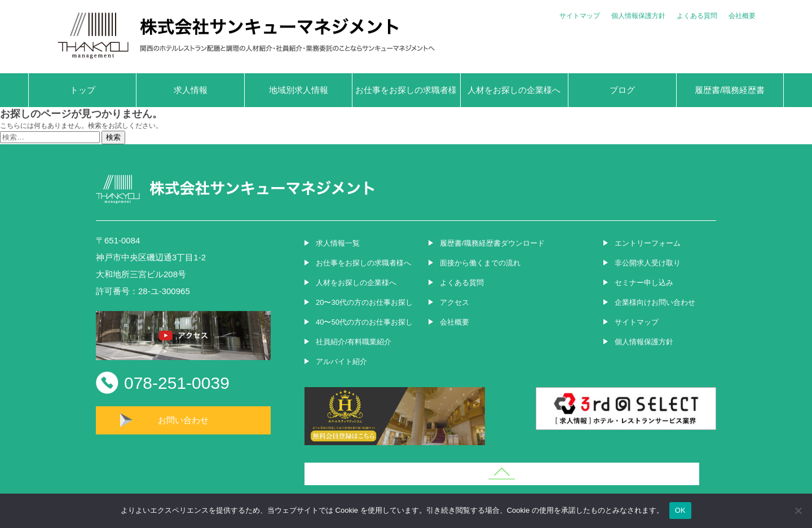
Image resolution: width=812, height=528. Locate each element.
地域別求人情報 (299, 90)
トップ (83, 90)
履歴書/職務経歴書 (730, 90)
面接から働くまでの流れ (480, 263)
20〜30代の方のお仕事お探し (364, 302)
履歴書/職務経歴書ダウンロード (492, 243)
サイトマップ (580, 16)
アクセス (454, 302)
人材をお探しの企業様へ (514, 90)
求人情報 (191, 90)
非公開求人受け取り (648, 263)
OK (680, 510)
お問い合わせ (183, 420)
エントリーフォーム (648, 243)
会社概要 (742, 16)
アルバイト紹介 (341, 361)
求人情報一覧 (338, 243)
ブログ (622, 90)
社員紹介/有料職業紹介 (354, 342)
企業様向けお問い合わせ (655, 302)
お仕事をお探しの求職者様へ (406, 96)
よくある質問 (697, 16)
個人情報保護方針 (638, 16)
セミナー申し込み (644, 283)
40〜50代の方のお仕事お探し (364, 322)
